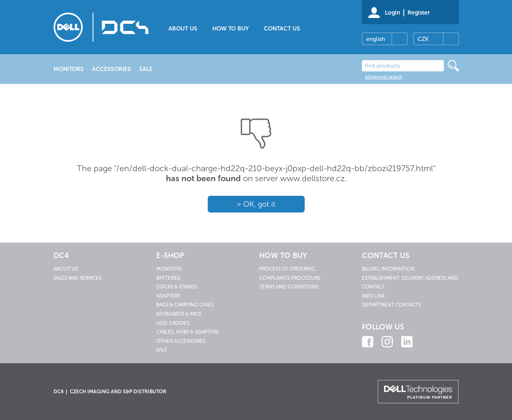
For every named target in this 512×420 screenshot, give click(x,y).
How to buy (231, 29)
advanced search (384, 77)
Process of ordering (287, 269)
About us (183, 29)
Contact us (282, 29)
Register (419, 13)
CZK (423, 39)
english (376, 39)
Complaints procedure (290, 278)
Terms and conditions (289, 287)
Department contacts (391, 305)
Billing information (388, 269)
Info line (374, 296)
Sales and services (77, 278)
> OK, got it (256, 204)
